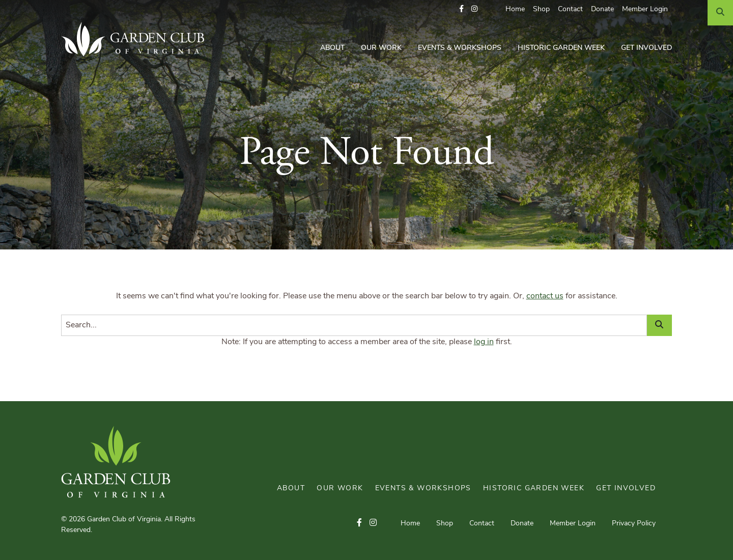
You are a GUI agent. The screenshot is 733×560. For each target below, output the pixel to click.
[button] (461, 9)
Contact (570, 9)
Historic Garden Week (561, 48)
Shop (541, 9)
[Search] (720, 13)
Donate (602, 9)
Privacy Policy (634, 524)
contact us (545, 296)
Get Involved (646, 48)
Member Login (645, 9)
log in (484, 342)
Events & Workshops (460, 48)
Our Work (381, 48)
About (332, 48)
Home (515, 9)
